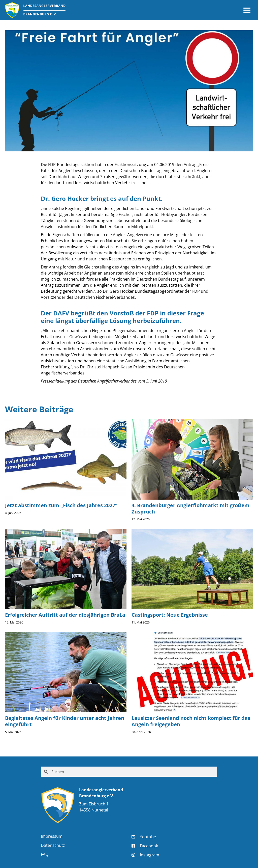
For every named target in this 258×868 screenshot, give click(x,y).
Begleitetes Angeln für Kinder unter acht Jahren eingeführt (65, 721)
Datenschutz (53, 845)
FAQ (45, 854)
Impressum (52, 836)
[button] (247, 10)
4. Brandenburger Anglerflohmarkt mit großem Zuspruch (190, 508)
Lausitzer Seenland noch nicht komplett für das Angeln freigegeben (191, 721)
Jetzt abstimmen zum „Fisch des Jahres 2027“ (61, 505)
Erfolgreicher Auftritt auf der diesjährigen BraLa (65, 615)
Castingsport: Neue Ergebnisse (170, 615)
